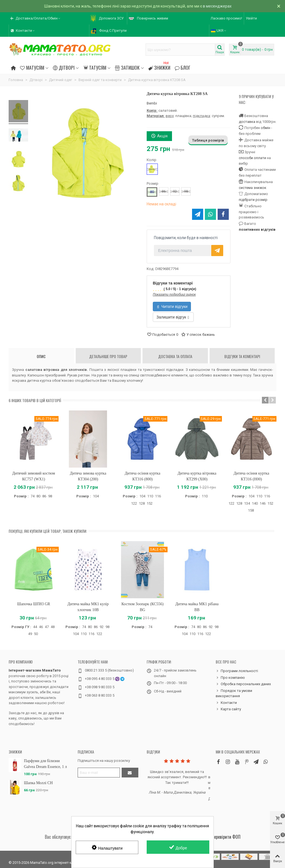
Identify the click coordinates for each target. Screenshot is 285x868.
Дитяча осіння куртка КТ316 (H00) (251, 476)
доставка (247, 122)
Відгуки (153, 752)
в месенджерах (217, 6)
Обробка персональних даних (243, 684)
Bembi (152, 103)
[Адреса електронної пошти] (99, 773)
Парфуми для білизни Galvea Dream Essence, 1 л (45, 764)
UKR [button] (219, 31)
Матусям (32, 67)
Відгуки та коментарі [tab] (242, 356)
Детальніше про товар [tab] (108, 356)
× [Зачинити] (279, 6)
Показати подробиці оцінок (174, 295)
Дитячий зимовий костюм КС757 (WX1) (34, 476)
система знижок (253, 188)
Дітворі (64, 67)
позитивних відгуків (257, 229)
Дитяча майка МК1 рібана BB (197, 607)
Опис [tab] (41, 356)
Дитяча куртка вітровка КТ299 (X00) (197, 476)
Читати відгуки (172, 307)
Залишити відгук (173, 317)
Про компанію (21, 662)
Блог (183, 67)
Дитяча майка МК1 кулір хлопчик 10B (88, 607)
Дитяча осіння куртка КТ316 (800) (142, 476)
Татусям (95, 67)
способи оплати (252, 158)
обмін (266, 128)
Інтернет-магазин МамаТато (35, 670)
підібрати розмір (253, 200)
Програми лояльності (237, 671)
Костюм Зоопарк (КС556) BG (142, 607)
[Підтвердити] (130, 773)
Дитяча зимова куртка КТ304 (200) (88, 476)
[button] (36, 18)
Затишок (127, 67)
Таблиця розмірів (208, 140)
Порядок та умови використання (234, 693)
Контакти (226, 703)
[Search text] (180, 50)
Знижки (159, 67)
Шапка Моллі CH (38, 783)
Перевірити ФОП (226, 837)
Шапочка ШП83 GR (34, 604)
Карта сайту (228, 709)
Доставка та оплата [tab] (175, 356)
